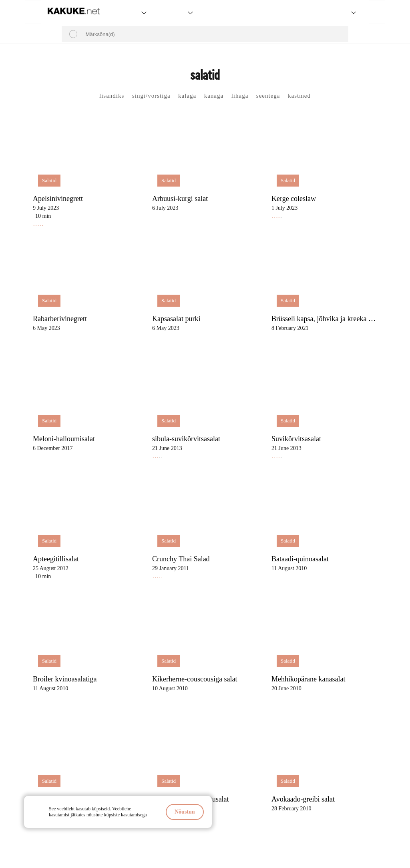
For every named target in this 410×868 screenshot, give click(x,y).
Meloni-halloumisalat (64, 439)
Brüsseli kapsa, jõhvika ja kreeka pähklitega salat (326, 319)
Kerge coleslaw (294, 199)
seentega (268, 96)
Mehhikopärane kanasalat (308, 679)
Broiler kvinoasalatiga (65, 679)
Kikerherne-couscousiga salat (195, 679)
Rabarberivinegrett (60, 319)
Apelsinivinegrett (58, 199)
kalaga (187, 96)
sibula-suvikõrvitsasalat (186, 439)
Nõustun (185, 812)
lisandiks (112, 96)
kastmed (299, 96)
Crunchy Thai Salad (181, 559)
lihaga (240, 96)
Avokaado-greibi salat (303, 799)
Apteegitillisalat (56, 559)
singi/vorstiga (151, 96)
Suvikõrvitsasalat (296, 439)
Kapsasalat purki (176, 319)
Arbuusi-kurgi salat (180, 199)
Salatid (49, 180)
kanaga (214, 96)
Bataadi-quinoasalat (300, 559)
